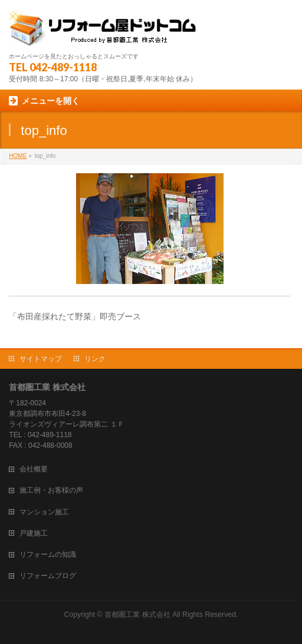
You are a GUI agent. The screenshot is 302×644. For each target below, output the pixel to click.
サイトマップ (41, 359)
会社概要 (34, 469)
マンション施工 (44, 512)
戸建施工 (34, 533)
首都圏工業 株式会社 (137, 615)
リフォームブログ (48, 576)
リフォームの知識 (48, 554)
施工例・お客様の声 (51, 490)
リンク (95, 359)
